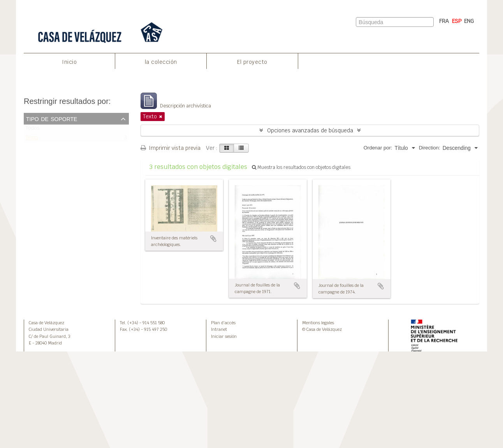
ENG (469, 21)
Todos (33, 130)
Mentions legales (318, 323)
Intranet (219, 329)
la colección (161, 62)
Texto (32, 140)
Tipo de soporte (52, 118)
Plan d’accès (223, 323)
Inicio (69, 62)
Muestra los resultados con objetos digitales (301, 167)
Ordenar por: (378, 148)
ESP (457, 21)
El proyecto (252, 62)
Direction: (430, 148)
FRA (444, 21)
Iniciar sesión (224, 336)
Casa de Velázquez (47, 323)
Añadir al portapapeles (213, 239)
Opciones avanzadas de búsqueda (310, 130)
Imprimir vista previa (171, 148)
